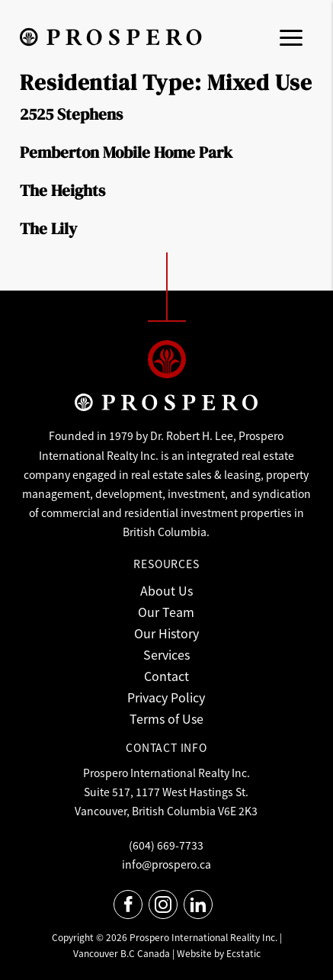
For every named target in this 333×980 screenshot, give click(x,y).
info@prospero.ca (166, 864)
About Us (166, 590)
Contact (166, 676)
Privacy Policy (166, 697)
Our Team (166, 612)
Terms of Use (166, 718)
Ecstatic (243, 953)
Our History (166, 633)
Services (166, 654)
